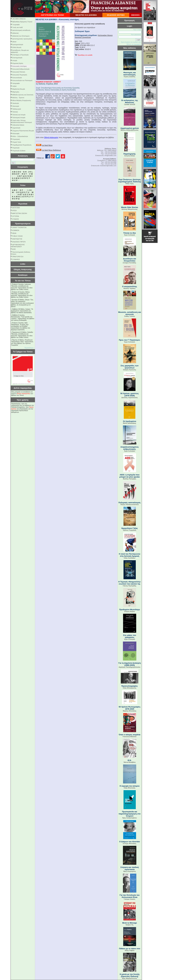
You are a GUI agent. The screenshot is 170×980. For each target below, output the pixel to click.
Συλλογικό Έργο (82, 31)
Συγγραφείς (23, 167)
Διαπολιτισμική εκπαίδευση (21, 30)
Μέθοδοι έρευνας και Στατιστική (23, 95)
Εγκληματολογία (18, 45)
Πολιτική (15, 112)
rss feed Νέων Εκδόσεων (51, 150)
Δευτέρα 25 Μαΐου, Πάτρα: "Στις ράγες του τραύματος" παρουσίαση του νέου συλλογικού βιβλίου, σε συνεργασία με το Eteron (22, 303)
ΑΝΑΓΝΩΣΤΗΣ (17, 239)
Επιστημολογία (17, 58)
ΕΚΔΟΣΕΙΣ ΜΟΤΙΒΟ (116, 15)
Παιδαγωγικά (17, 109)
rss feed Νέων (47, 145)
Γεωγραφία (16, 25)
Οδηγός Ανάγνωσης (23, 269)
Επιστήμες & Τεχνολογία (20, 55)
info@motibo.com (110, 155)
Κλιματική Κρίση (18, 63)
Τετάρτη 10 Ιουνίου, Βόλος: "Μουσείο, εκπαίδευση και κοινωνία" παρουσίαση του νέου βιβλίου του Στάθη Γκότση (22, 295)
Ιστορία (15, 60)
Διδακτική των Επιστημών (21, 36)
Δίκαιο (14, 42)
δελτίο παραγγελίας (23, 394)
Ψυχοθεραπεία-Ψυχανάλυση (22, 145)
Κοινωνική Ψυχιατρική (20, 75)
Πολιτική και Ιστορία (19, 115)
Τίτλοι (23, 185)
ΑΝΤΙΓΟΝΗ (16, 208)
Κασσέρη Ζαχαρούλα (83, 37)
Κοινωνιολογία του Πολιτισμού (22, 80)
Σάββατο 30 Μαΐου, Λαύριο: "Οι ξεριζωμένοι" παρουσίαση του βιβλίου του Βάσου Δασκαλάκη (22, 311)
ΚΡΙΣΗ (14, 211)
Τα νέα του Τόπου (23, 281)
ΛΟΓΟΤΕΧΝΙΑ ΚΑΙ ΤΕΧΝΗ (52, 15)
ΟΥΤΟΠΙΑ (15, 216)
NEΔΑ (14, 233)
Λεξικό (14, 86)
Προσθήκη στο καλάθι (84, 55)
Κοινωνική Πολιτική (19, 72)
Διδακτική (15, 33)
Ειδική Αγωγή (17, 47)
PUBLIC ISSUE (17, 236)
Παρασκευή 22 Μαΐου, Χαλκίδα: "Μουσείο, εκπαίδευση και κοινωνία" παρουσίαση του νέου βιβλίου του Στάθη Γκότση (22, 335)
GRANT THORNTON (19, 227)
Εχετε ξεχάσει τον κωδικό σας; (131, 42)
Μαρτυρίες (16, 92)
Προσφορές (130, 20)
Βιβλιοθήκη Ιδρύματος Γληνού (22, 22)
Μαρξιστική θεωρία (19, 89)
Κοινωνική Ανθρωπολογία (21, 69)
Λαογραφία (16, 83)
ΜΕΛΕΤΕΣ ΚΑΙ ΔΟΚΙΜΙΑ (86, 15)
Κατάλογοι (23, 275)
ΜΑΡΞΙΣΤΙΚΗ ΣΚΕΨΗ (20, 213)
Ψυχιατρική (16, 139)
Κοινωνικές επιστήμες (20, 66)
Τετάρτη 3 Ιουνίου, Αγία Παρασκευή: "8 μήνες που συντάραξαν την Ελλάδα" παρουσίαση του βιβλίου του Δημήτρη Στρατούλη (21, 326)
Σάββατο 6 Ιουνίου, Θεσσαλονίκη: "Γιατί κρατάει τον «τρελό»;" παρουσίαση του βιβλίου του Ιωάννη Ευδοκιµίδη (23, 318)
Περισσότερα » (30, 348)
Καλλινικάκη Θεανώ (105, 35)
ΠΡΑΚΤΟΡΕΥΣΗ (18, 257)
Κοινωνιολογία (17, 78)
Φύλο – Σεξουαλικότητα (20, 136)
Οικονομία (16, 106)
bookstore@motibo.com (108, 166)
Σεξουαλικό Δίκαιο (18, 125)
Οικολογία (16, 103)
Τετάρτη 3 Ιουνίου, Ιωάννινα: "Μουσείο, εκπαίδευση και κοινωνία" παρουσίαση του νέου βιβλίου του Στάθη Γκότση (22, 287)
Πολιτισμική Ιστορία (19, 118)
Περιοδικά (23, 204)
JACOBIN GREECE (19, 19)
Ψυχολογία (16, 148)
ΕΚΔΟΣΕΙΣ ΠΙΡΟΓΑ (19, 242)
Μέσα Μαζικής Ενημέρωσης (22, 100)
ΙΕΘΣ (14, 249)
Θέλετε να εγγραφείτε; (134, 44)
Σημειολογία (16, 128)
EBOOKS (135, 15)
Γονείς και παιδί (17, 27)
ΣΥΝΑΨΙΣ (15, 219)
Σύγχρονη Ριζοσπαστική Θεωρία (23, 131)
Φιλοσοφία (16, 134)
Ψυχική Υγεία (17, 142)
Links (23, 264)
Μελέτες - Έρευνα (18, 98)
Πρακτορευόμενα (23, 224)
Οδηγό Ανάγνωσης (51, 137)
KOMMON (16, 230)
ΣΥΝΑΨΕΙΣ (16, 259)
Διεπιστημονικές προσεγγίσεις (22, 39)
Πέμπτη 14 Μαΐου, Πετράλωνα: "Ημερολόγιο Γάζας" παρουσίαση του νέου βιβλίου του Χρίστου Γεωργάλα (22, 342)
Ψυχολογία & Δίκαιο (19, 151)
